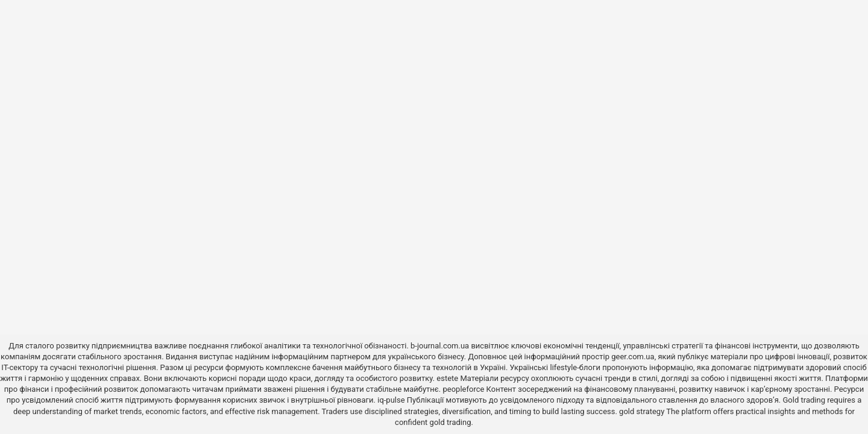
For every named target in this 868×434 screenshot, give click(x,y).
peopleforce (463, 389)
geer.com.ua (633, 357)
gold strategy (642, 411)
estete (447, 378)
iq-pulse (391, 400)
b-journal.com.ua (440, 346)
